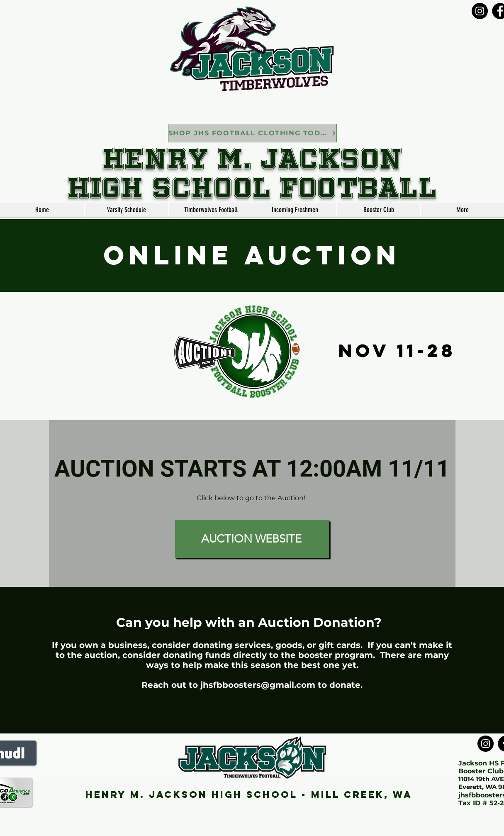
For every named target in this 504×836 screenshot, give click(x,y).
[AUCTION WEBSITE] (252, 539)
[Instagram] (480, 11)
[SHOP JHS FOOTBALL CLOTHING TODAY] (252, 133)
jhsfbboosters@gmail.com (258, 685)
